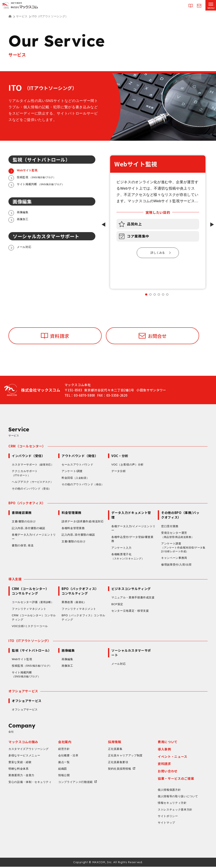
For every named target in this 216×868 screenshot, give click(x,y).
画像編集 (67, 660)
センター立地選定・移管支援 (130, 612)
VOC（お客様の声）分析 (128, 465)
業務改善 (75, 603)
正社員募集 (115, 750)
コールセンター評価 (33, 603)
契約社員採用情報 (119, 770)
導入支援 (15, 580)
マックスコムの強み (23, 743)
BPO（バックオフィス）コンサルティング (83, 619)
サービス (22, 16)
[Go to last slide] (103, 225)
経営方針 (64, 750)
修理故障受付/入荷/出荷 (176, 565)
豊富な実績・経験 (20, 763)
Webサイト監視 (22, 660)
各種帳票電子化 (129, 557)
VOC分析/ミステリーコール (30, 627)
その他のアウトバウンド (83, 485)
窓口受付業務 (170, 526)
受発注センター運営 (179, 536)
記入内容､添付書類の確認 (28, 529)
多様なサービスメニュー (24, 757)
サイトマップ (166, 824)
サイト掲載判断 (27, 676)
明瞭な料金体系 (19, 770)
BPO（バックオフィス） (27, 503)
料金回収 (76, 478)
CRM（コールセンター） (27, 446)
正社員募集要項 (118, 763)
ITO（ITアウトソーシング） (30, 641)
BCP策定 (117, 605)
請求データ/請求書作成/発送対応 (83, 522)
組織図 (63, 770)
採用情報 (115, 743)
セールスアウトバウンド (77, 465)
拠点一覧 (64, 763)
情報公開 (64, 776)
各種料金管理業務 (73, 529)
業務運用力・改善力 (21, 776)
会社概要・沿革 (68, 757)
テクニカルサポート (25, 474)
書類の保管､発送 (23, 546)
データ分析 (119, 471)
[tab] (146, 294)
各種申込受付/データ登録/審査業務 (132, 539)
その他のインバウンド (32, 489)
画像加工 (67, 667)
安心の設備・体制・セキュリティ (30, 783)
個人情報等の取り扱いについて (178, 798)
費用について (168, 743)
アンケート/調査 (72, 471)
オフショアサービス (23, 692)
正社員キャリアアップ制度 (125, 757)
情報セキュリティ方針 (172, 804)
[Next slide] (212, 225)
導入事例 (164, 750)
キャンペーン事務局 (174, 559)
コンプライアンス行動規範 (76, 783)
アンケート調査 (183, 548)
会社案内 (65, 743)
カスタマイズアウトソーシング (29, 750)
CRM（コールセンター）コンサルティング (34, 619)
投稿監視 (33, 667)
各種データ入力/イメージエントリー (34, 537)
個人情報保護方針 (169, 791)
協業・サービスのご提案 (176, 780)
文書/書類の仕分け (24, 522)
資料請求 (164, 765)
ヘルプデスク (33, 482)
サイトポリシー (168, 817)
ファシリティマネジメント (29, 610)
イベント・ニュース (173, 758)
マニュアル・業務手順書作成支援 (133, 598)
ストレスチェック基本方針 (175, 811)
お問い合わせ (168, 772)
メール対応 (119, 665)
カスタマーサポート (33, 465)
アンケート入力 (121, 548)
